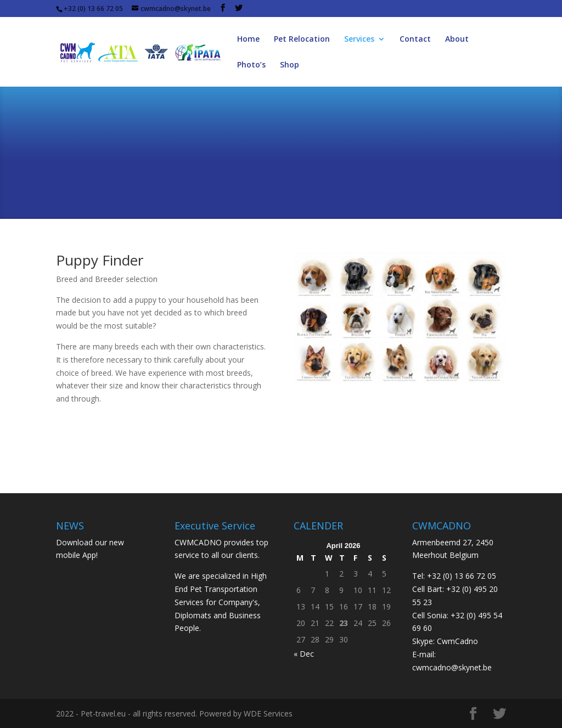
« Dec (304, 654)
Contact (415, 39)
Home (248, 39)
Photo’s (251, 65)
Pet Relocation (302, 39)
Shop (290, 65)
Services (359, 39)
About (457, 39)
